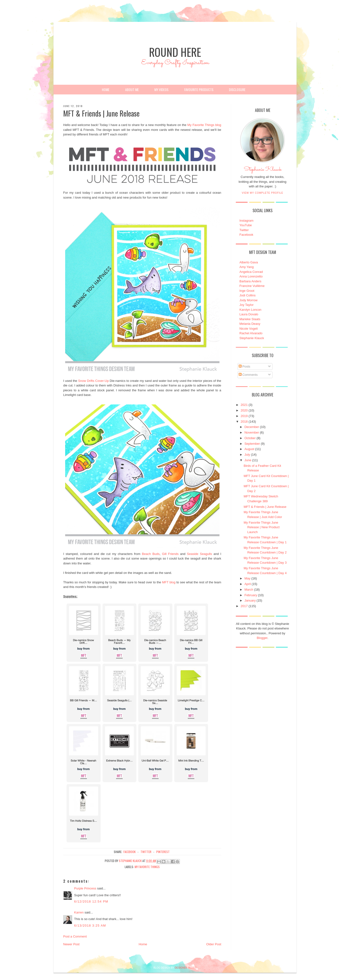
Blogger (262, 638)
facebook (130, 852)
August (249, 449)
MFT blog (169, 582)
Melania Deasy (250, 324)
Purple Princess (85, 888)
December (252, 427)
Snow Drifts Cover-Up (93, 381)
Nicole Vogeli (249, 329)
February (251, 595)
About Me (132, 89)
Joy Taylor (246, 305)
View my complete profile (263, 193)
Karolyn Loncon (250, 310)
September (252, 444)
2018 (244, 422)
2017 (244, 606)
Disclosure (237, 89)
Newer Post (71, 944)
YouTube (246, 225)
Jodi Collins (247, 295)
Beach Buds (151, 554)
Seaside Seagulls (199, 554)
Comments (248, 375)
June (248, 460)
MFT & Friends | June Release (265, 507)
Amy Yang (247, 267)
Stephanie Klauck (263, 171)
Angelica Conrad (251, 272)
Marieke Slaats (250, 319)
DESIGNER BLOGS (186, 968)
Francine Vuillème (252, 286)
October (250, 438)
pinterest (163, 852)
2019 (244, 416)
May (248, 578)
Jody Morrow (248, 300)
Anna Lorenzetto (251, 276)
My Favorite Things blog (204, 125)
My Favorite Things (147, 867)
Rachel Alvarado (251, 333)
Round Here (175, 52)
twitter (146, 852)
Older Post (214, 944)
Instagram (246, 221)
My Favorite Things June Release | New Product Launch (262, 527)
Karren (79, 912)
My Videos (161, 89)
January (250, 600)
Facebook (246, 235)
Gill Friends (170, 554)
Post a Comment (75, 936)
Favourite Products (199, 89)
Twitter (244, 230)
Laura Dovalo (249, 314)
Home (106, 89)
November (252, 432)
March (249, 590)
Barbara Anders (250, 281)
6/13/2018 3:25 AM (90, 926)
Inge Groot (247, 291)
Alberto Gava (249, 262)
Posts (245, 366)
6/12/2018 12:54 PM (91, 901)
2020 (244, 410)
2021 (244, 405)
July (247, 455)
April (248, 584)
